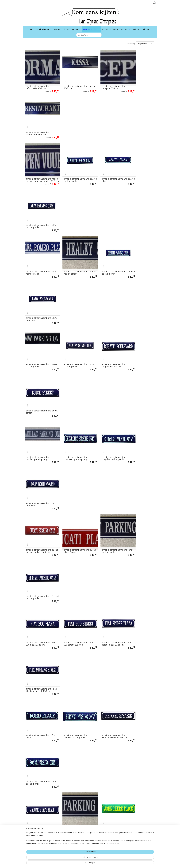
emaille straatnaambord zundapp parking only (72, 792)
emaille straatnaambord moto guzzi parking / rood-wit (40, 582)
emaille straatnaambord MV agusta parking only (105, 583)
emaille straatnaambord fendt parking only (105, 291)
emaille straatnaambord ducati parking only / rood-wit (40, 290)
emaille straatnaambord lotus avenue (38, 500)
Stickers (137, 29)
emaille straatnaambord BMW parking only (38, 208)
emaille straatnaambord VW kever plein (138, 750)
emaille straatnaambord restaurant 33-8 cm (138, 82)
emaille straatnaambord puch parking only (38, 666)
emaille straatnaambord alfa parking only (138, 124)
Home (31, 29)
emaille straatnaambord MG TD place (72, 541)
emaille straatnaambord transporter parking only (105, 708)
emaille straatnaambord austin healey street (72, 166)
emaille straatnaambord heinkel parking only (72, 374)
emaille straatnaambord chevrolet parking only (72, 249)
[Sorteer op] (145, 44)
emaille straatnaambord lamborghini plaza (72, 458)
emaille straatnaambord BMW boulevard (138, 166)
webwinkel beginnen (96, 864)
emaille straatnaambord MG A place (105, 500)
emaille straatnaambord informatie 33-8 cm (38, 82)
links (53, 833)
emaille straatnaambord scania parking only (138, 666)
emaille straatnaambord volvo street (105, 750)
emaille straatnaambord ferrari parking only (138, 291)
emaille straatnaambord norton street (138, 583)
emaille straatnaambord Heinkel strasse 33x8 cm (105, 374)
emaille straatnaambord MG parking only (38, 541)
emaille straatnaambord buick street (138, 208)
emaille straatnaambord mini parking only (138, 541)
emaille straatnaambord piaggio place (105, 625)
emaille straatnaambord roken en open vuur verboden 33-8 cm (38, 123)
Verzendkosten (58, 819)
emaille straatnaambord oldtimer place (38, 625)
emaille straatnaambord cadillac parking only (38, 249)
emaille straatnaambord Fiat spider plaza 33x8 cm (105, 333)
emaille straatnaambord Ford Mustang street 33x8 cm (139, 332)
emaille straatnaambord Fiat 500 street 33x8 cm (72, 333)
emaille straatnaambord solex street (38, 708)
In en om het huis (92, 29)
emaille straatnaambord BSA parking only (72, 208)
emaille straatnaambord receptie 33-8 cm (105, 82)
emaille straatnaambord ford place (38, 374)
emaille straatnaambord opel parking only (72, 625)
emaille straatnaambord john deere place (105, 416)
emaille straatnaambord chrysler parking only (105, 249)
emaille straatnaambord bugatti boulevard (105, 208)
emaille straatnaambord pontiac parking (138, 625)
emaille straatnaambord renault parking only (105, 666)
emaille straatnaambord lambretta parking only (105, 458)
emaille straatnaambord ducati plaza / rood (72, 291)
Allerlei (147, 29)
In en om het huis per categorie (116, 29)
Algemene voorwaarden (63, 824)
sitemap (82, 864)
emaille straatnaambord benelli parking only (105, 166)
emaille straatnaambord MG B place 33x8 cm (138, 500)
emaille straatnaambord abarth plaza (105, 124)
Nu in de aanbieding (61, 838)
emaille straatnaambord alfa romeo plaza (38, 166)
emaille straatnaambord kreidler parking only (38, 458)
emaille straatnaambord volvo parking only (72, 750)
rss (87, 864)
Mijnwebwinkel (117, 864)
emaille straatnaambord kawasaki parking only (138, 416)
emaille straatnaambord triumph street (38, 750)
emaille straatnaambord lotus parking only (72, 500)
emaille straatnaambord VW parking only (38, 792)
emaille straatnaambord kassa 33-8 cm (72, 82)
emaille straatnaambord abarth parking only (72, 124)
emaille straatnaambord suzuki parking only (72, 708)
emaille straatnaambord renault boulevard (72, 666)
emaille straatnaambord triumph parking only (138, 708)
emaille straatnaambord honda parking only (138, 374)
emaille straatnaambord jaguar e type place (38, 416)
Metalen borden (44, 29)
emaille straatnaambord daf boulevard (138, 249)
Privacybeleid (58, 829)
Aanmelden (84, 839)
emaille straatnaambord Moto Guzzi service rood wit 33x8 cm (72, 582)
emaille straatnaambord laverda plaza (138, 458)
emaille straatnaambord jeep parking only (72, 416)
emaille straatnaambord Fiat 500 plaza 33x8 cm (38, 333)
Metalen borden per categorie (67, 29)
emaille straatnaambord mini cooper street (105, 541)
